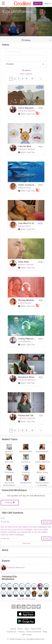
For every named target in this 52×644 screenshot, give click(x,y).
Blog (45, 632)
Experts (6, 561)
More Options (26, 74)
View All (26, 543)
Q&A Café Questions (12, 513)
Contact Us (12, 632)
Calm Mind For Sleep (27, 223)
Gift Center (27, 635)
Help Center (36, 629)
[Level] (26, 58)
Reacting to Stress (26, 377)
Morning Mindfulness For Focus (27, 300)
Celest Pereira (25, 303)
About (13, 629)
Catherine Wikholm (27, 111)
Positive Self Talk (26, 416)
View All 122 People (26, 599)
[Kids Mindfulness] (26, 52)
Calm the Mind (25, 146)
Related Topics (10, 439)
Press (20, 629)
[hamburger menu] (2, 3)
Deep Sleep (24, 262)
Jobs (27, 629)
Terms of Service (34, 632)
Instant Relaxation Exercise (27, 108)
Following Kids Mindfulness (9, 578)
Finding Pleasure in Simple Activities (27, 339)
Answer (46, 522)
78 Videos (26, 40)
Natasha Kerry (24, 188)
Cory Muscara (24, 341)
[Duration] (26, 64)
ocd (3, 518)
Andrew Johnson (26, 265)
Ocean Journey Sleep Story (27, 185)
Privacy (21, 632)
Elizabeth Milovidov (16, 567)
